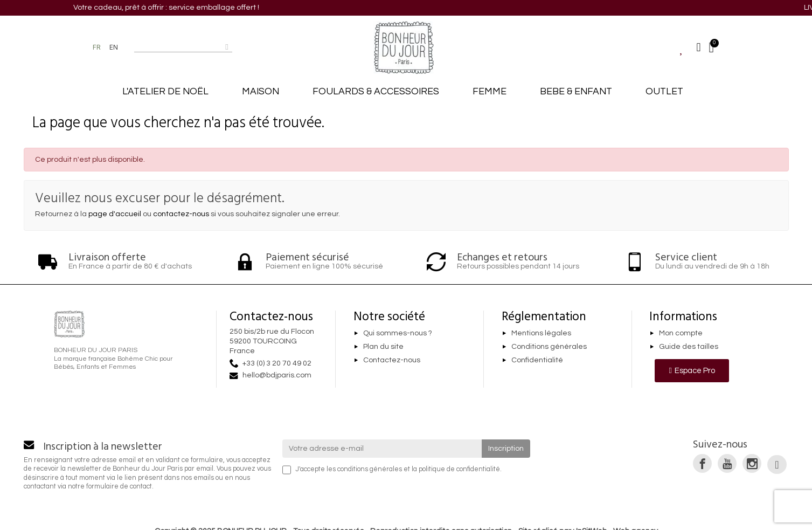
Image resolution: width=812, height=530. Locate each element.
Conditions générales (549, 347)
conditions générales (370, 469)
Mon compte (681, 333)
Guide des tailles (689, 347)
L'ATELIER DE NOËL (165, 92)
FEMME (490, 92)
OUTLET (664, 92)
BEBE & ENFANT (576, 92)
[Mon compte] (699, 47)
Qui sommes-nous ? (398, 333)
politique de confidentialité (459, 469)
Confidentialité (537, 360)
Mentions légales (541, 333)
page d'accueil (115, 214)
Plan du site (383, 347)
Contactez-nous (392, 360)
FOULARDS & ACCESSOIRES (376, 92)
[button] (692, 371)
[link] (702, 463)
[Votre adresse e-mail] (382, 449)
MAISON (261, 92)
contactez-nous (181, 214)
